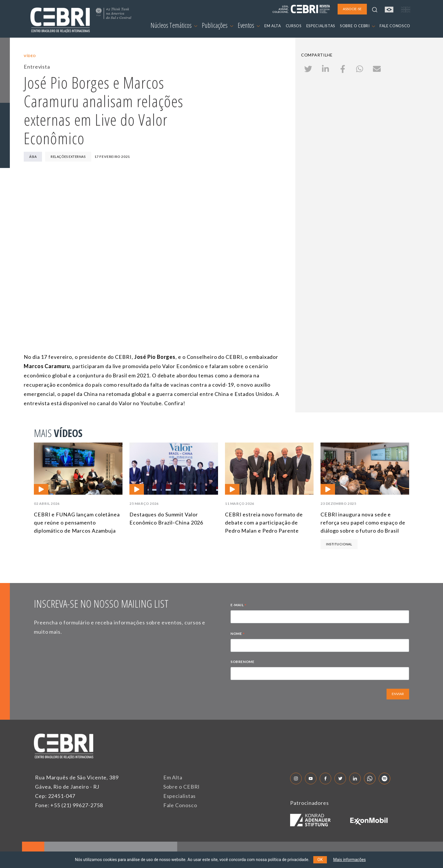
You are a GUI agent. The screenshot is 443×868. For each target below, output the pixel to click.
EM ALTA (273, 26)
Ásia (33, 157)
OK (320, 860)
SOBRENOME (242, 662)
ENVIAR (398, 694)
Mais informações (350, 860)
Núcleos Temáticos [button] (174, 25)
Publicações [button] (217, 25)
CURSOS (294, 26)
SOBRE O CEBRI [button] (357, 26)
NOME (238, 634)
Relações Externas (68, 157)
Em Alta (173, 777)
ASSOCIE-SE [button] (352, 9)
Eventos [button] (249, 25)
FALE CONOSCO (395, 26)
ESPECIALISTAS (321, 26)
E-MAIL (239, 606)
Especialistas (180, 796)
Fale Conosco (180, 805)
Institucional (339, 544)
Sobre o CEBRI (182, 787)
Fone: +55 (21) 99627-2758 (69, 805)
